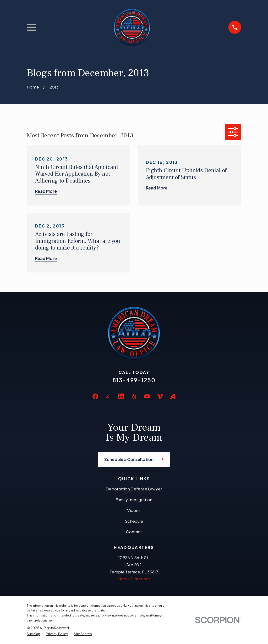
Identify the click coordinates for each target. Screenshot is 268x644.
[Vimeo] (160, 396)
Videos (134, 510)
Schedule (134, 521)
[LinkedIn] (121, 396)
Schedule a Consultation (134, 459)
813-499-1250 (134, 380)
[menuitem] (33, 634)
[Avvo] (173, 396)
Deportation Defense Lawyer (134, 489)
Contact (134, 532)
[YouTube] (147, 396)
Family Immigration (134, 500)
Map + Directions (134, 579)
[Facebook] (95, 396)
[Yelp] (134, 396)
